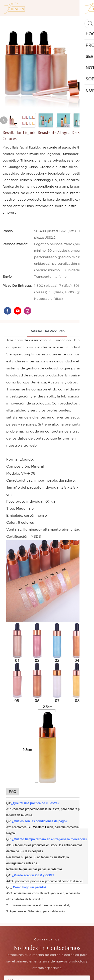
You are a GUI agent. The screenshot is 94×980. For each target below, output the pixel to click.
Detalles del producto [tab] (47, 331)
